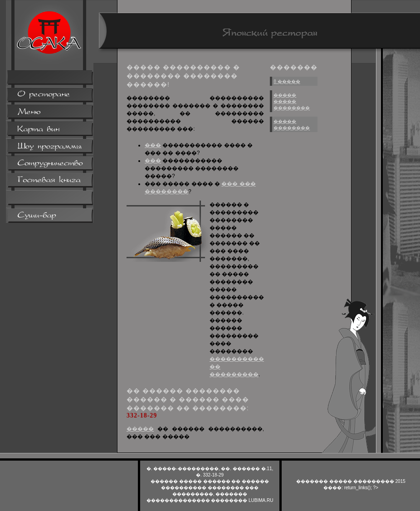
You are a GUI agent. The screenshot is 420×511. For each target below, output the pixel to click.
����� (140, 429)
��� (153, 145)
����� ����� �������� (292, 101)
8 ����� (287, 81)
